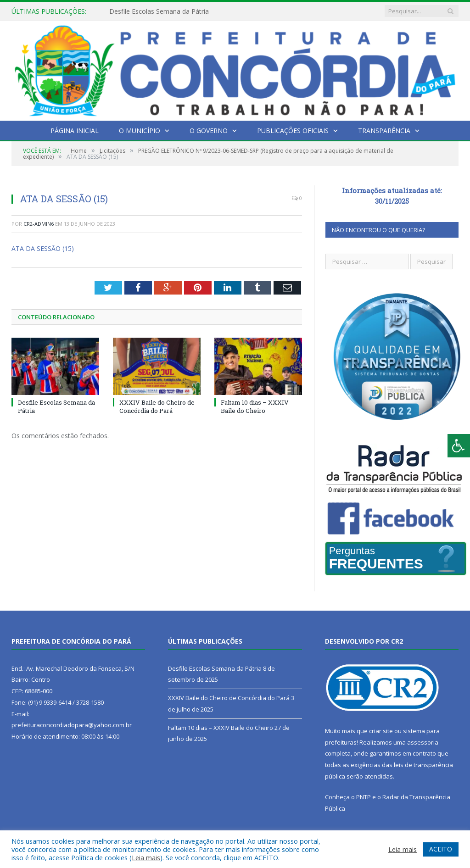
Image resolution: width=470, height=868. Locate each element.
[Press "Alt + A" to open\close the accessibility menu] (459, 446)
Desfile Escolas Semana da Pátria (159, 11)
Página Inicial (75, 131)
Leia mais (146, 857)
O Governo (209, 131)
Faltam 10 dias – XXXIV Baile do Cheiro (255, 406)
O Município (140, 131)
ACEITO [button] (441, 849)
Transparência (384, 131)
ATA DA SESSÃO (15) (43, 248)
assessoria (423, 742)
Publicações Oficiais (293, 131)
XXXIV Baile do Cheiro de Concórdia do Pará (157, 406)
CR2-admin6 (39, 224)
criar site (381, 731)
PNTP (364, 797)
